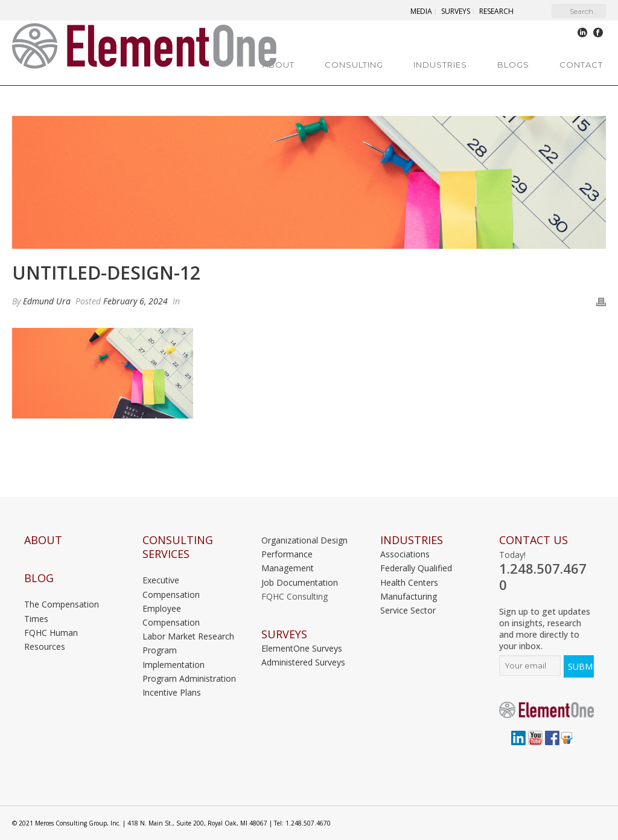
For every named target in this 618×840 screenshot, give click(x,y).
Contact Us (534, 540)
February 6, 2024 (135, 301)
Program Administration (189, 678)
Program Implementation (174, 657)
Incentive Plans (172, 692)
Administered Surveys (303, 662)
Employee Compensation (171, 615)
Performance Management (288, 561)
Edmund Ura (47, 301)
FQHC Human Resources (51, 640)
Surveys (284, 634)
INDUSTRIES (412, 540)
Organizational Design (304, 540)
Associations (405, 554)
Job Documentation (300, 582)
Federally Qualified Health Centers (416, 575)
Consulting (354, 65)
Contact (581, 65)
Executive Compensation (171, 587)
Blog (39, 578)
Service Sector (408, 610)
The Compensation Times (62, 611)
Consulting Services (178, 547)
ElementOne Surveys (302, 648)
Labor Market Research (188, 636)
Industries (440, 65)
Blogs (513, 65)
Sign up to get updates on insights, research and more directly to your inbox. (545, 629)
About (279, 65)
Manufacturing (409, 596)
